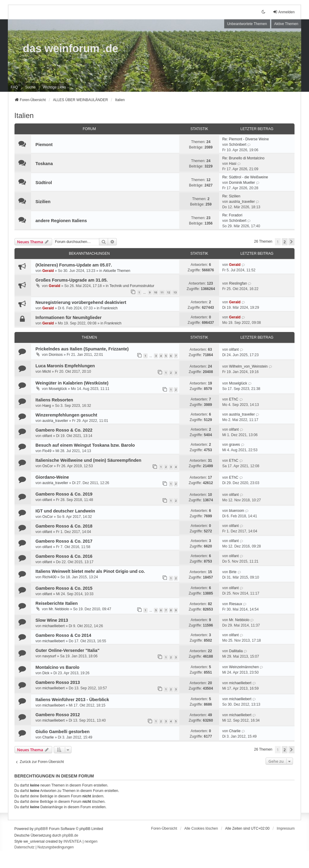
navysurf (49, 656)
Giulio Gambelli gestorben (63, 732)
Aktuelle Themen (117, 271)
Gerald (48, 271)
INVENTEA (72, 841)
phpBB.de (70, 835)
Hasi (233, 164)
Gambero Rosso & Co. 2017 (64, 541)
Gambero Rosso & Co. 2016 (64, 556)
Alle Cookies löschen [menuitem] (201, 828)
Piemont (44, 145)
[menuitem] (54, 87)
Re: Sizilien (231, 196)
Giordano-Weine (52, 477)
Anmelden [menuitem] (284, 12)
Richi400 (49, 577)
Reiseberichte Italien (57, 603)
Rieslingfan (238, 283)
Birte (233, 572)
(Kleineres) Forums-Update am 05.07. (74, 265)
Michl (46, 372)
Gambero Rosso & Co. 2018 (64, 526)
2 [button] (285, 242)
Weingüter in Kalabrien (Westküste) (72, 383)
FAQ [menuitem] (14, 87)
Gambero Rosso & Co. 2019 (64, 494)
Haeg (47, 406)
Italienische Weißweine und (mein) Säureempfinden (89, 460)
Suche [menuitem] (30, 87)
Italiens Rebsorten (54, 400)
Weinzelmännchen (244, 667)
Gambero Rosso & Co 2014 (64, 635)
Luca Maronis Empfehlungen (65, 366)
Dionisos (56, 355)
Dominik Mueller (242, 183)
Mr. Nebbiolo (59, 609)
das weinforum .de (71, 48)
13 (175, 292)
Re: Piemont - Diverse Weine (245, 139)
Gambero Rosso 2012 (58, 715)
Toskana (44, 164)
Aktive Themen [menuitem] (286, 24)
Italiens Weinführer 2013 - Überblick (72, 700)
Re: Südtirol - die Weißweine (245, 177)
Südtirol (44, 183)
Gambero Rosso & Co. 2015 (64, 588)
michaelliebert (53, 626)
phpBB (40, 829)
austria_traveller (242, 202)
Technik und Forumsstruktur (132, 286)
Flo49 (47, 451)
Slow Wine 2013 (52, 620)
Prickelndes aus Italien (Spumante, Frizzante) (82, 349)
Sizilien (43, 202)
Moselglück (58, 389)
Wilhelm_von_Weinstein (248, 366)
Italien (24, 115)
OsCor (48, 466)
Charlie (48, 737)
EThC (234, 399)
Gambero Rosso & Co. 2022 (64, 430)
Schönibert (238, 145)
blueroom (237, 511)
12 (168, 292)
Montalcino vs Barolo (58, 667)
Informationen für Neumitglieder (69, 318)
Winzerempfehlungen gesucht (67, 415)
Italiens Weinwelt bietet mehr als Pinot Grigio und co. (90, 571)
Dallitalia (236, 651)
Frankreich (109, 308)
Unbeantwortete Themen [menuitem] (247, 24)
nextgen (91, 841)
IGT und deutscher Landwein (65, 511)
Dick (46, 673)
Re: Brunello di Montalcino (243, 158)
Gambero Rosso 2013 (58, 682)
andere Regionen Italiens (61, 221)
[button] (291, 242)
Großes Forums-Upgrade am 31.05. (72, 280)
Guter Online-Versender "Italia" (68, 650)
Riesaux (236, 604)
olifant (234, 349)
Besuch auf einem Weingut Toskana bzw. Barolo (85, 445)
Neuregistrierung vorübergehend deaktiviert (81, 302)
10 (155, 292)
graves (234, 445)
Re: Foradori (232, 215)
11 (162, 292)
